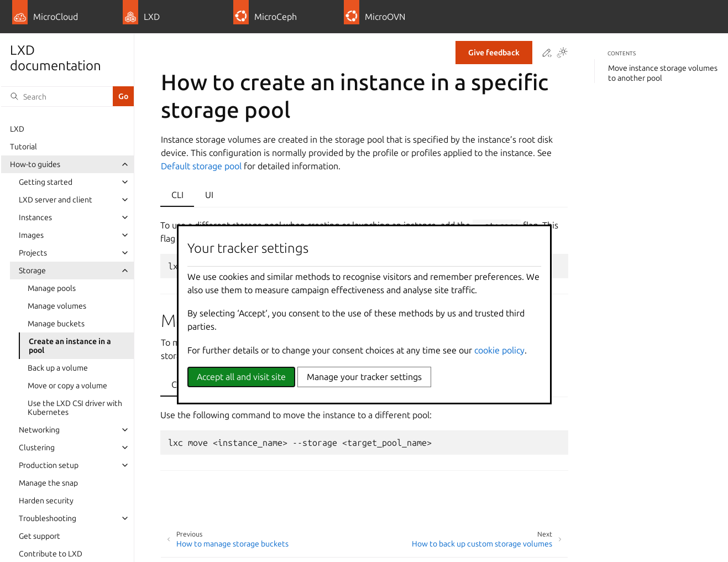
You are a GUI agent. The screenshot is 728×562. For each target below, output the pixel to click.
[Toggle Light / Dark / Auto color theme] (562, 53)
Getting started (46, 182)
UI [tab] (209, 195)
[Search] (57, 96)
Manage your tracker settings (364, 377)
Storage (32, 270)
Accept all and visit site (241, 377)
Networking (39, 430)
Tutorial (23, 147)
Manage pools (52, 288)
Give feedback (494, 53)
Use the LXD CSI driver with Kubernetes (75, 408)
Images (31, 235)
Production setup (49, 465)
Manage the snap (48, 483)
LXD (17, 129)
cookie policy (499, 350)
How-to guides (35, 164)
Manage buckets (56, 324)
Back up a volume (58, 368)
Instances (35, 217)
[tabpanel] (364, 434)
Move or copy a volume (67, 386)
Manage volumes (57, 306)
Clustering (37, 447)
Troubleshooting (48, 518)
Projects (33, 253)
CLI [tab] (177, 195)
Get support (40, 536)
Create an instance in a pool (70, 346)
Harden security (46, 501)
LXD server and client (56, 200)
